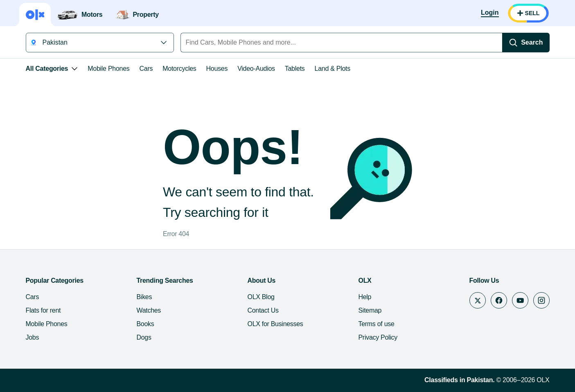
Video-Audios (256, 69)
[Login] (490, 13)
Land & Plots (333, 69)
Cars (146, 69)
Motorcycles (179, 69)
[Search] (526, 43)
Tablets (295, 69)
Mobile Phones (108, 69)
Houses (217, 69)
